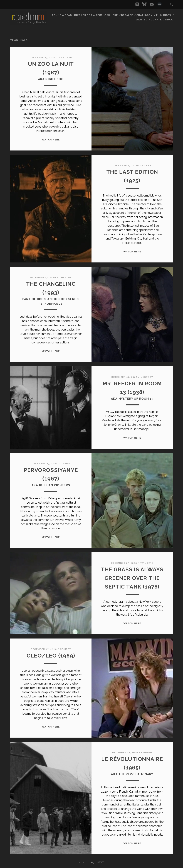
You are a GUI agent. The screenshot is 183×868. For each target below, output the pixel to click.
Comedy (65, 649)
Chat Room (144, 15)
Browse (127, 15)
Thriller (65, 57)
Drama (65, 464)
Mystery (147, 377)
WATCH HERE (51, 140)
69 (93, 862)
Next (100, 862)
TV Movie (147, 563)
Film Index (164, 15)
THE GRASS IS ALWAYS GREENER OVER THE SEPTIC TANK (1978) (132, 578)
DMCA (169, 20)
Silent (147, 165)
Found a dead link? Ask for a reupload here (85, 15)
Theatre (65, 277)
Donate (156, 20)
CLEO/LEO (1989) (51, 656)
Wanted (141, 20)
